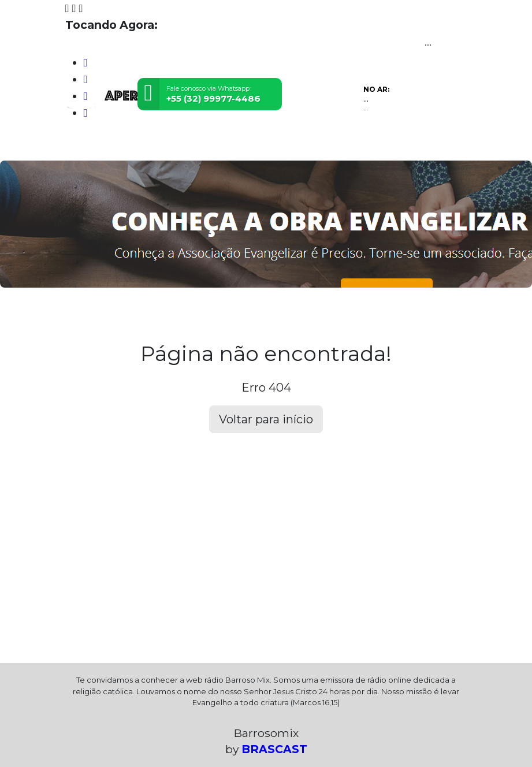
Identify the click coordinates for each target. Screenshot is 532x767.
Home (80, 145)
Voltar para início (266, 419)
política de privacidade (210, 740)
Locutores (181, 145)
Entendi (487, 722)
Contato (226, 145)
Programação (126, 145)
